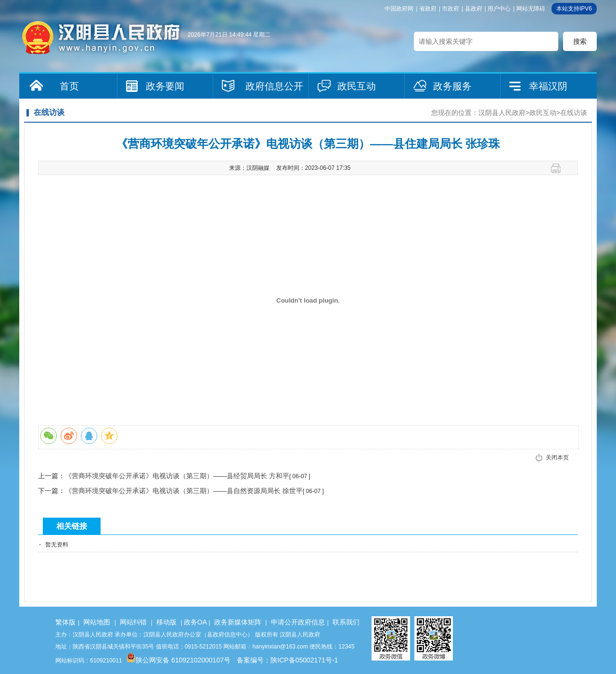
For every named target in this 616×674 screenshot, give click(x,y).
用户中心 (499, 9)
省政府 (428, 9)
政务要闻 (165, 86)
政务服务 (452, 86)
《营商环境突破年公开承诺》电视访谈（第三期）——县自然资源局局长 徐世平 (184, 491)
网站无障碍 (531, 9)
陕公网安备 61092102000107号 (178, 660)
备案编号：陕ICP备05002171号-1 (287, 660)
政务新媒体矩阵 (238, 622)
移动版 (167, 622)
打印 (559, 168)
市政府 (450, 9)
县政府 (474, 9)
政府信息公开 (274, 86)
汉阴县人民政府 (502, 113)
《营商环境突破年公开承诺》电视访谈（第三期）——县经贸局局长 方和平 (177, 476)
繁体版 (65, 622)
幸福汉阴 (548, 86)
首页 (69, 86)
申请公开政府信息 (298, 622)
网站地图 (97, 622)
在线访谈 (574, 113)
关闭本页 (557, 458)
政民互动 (357, 86)
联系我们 (346, 622)
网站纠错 (133, 622)
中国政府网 (399, 9)
